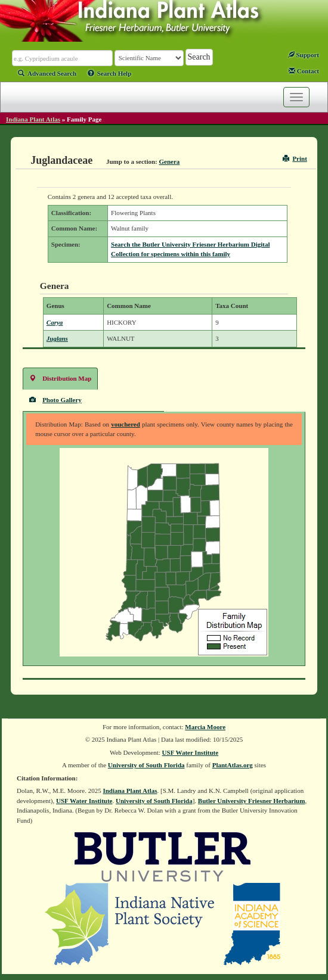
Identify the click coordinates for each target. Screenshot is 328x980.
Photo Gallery (55, 399)
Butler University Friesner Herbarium (252, 801)
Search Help (110, 73)
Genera (170, 161)
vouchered (126, 424)
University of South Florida (146, 765)
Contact (304, 71)
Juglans (57, 338)
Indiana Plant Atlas (33, 119)
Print (295, 158)
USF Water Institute (191, 752)
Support (304, 55)
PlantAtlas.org (233, 765)
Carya (55, 322)
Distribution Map (60, 378)
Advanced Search (47, 73)
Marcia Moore (205, 727)
